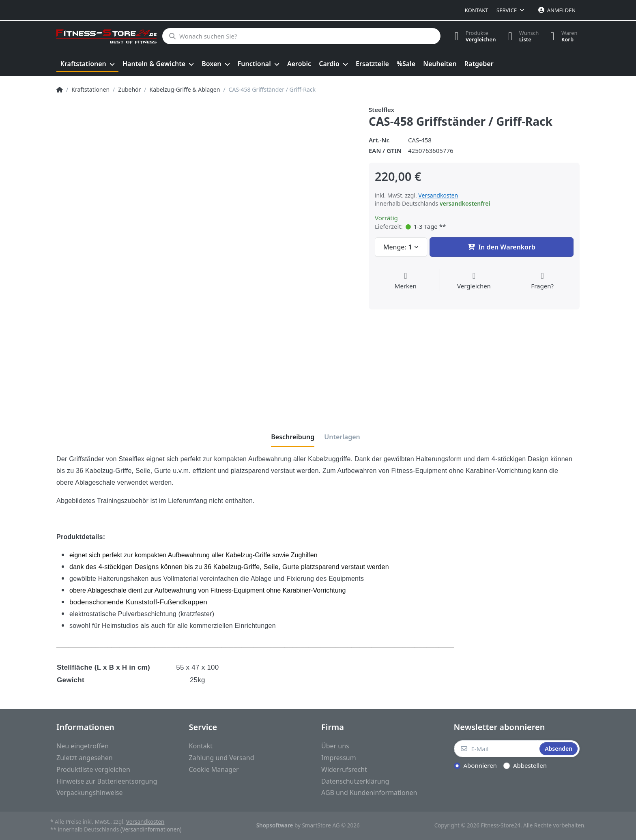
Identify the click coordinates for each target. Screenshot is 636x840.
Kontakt (477, 10)
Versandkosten (438, 195)
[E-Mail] (496, 749)
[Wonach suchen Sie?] (301, 36)
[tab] (293, 437)
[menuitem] (87, 64)
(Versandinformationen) (151, 829)
